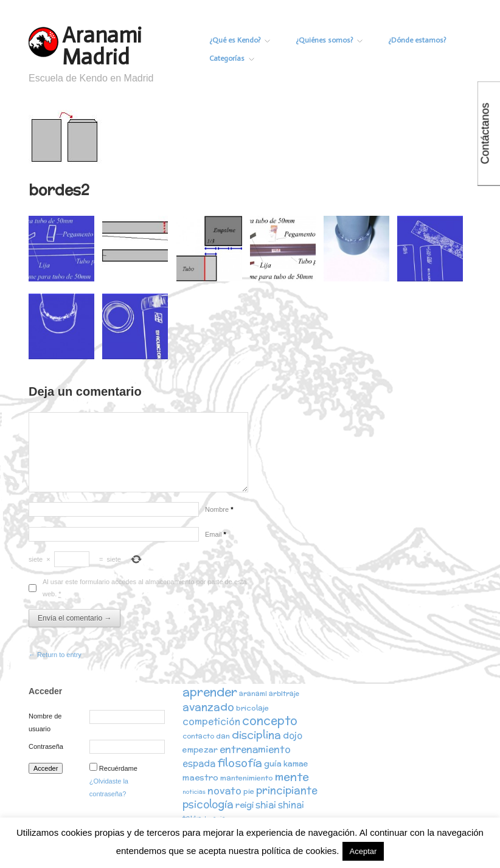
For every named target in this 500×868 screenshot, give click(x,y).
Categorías (232, 58)
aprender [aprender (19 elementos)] (210, 692)
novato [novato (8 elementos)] (224, 790)
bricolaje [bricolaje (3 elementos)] (252, 708)
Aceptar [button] (363, 851)
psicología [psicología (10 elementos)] (208, 804)
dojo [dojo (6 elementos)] (293, 735)
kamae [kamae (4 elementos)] (296, 764)
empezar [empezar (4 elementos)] (200, 750)
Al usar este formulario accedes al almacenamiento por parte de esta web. (145, 588)
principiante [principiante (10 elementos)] (287, 790)
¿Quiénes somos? (329, 40)
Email (216, 534)
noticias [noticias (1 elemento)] (194, 792)
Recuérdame (118, 768)
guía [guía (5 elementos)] (273, 763)
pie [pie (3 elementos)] (249, 791)
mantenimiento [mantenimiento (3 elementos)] (247, 778)
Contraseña (46, 746)
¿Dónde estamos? (417, 40)
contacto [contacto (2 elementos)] (198, 736)
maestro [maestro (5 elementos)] (200, 777)
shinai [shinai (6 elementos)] (291, 804)
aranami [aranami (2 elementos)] (253, 694)
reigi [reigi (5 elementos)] (245, 805)
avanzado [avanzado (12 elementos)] (208, 707)
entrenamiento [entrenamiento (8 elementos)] (255, 749)
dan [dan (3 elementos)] (223, 736)
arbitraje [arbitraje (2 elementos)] (284, 694)
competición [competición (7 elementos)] (211, 721)
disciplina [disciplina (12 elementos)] (256, 735)
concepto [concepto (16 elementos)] (270, 720)
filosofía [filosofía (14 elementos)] (240, 763)
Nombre (219, 509)
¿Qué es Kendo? (240, 40)
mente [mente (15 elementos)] (292, 777)
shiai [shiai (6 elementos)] (266, 804)
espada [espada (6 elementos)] (199, 763)
